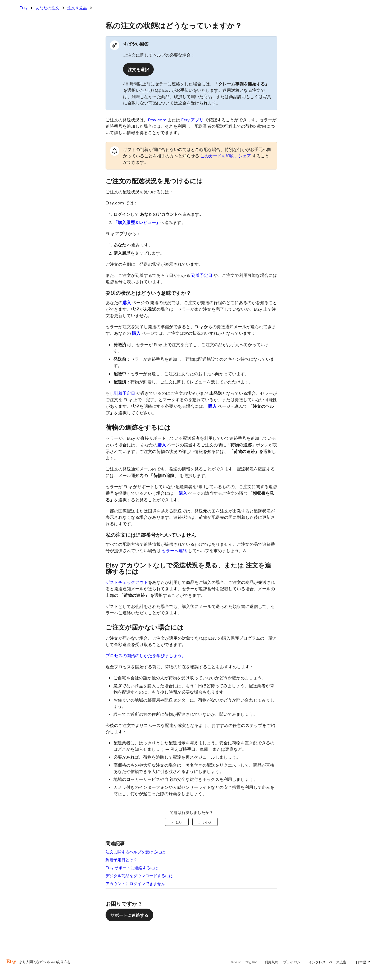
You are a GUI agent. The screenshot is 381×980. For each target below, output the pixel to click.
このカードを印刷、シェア (226, 156)
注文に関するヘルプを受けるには (135, 852)
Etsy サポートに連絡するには (132, 867)
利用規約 (271, 962)
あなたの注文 (47, 8)
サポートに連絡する (129, 915)
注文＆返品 (77, 8)
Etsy (24, 8)
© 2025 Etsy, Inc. (244, 962)
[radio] (177, 822)
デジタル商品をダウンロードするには (139, 875)
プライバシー (293, 962)
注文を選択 (138, 69)
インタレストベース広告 (327, 962)
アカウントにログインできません (135, 883)
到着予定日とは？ (121, 860)
